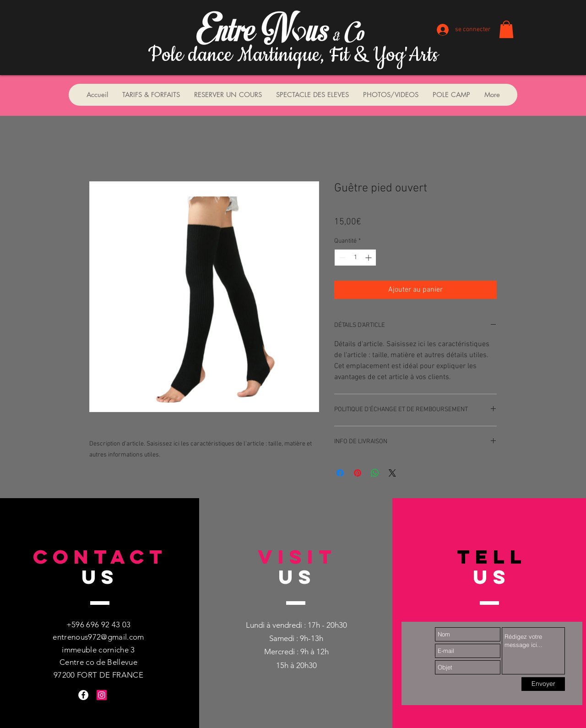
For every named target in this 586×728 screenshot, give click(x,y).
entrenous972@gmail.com (98, 637)
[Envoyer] (543, 684)
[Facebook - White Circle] (83, 695)
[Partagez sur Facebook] (340, 473)
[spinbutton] (355, 258)
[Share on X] (392, 473)
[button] (506, 29)
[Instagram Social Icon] (102, 695)
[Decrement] (341, 258)
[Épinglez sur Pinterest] (358, 473)
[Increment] (369, 258)
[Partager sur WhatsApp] (375, 473)
